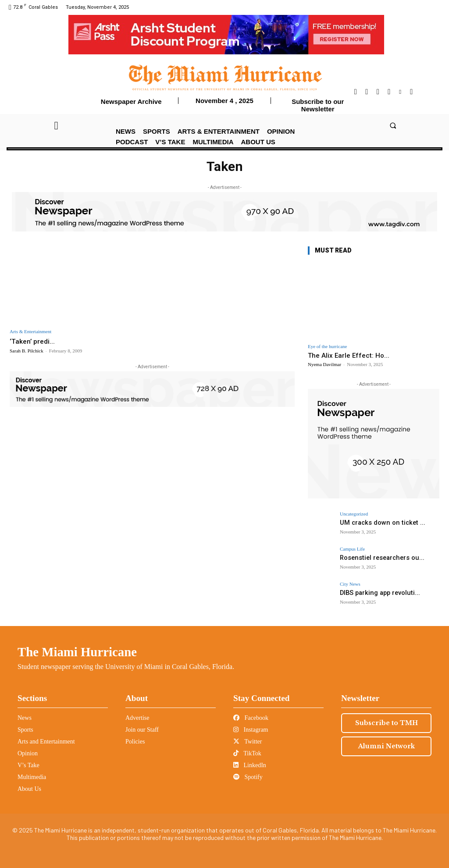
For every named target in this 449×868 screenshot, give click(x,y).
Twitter (248, 742)
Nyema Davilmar (324, 364)
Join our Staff (142, 730)
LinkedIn (250, 765)
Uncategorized (354, 514)
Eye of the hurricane (327, 347)
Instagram (251, 730)
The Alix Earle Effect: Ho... (349, 356)
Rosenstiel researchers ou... (377, 557)
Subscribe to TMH (387, 723)
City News (350, 584)
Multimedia (32, 777)
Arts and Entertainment (46, 742)
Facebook (251, 718)
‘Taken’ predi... (34, 341)
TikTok (247, 753)
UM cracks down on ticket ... (377, 522)
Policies (135, 742)
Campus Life (352, 549)
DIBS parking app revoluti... (375, 592)
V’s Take (29, 765)
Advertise (137, 718)
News (25, 718)
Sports (25, 730)
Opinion (28, 753)
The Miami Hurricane (77, 652)
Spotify (248, 777)
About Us (29, 789)
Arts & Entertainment (30, 332)
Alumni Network (387, 746)
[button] (393, 125)
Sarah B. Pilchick (27, 350)
